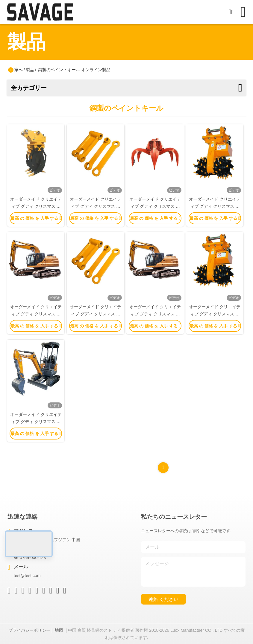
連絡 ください (163, 599)
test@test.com (27, 576)
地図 (59, 630)
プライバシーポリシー (29, 630)
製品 (30, 70)
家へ (19, 70)
